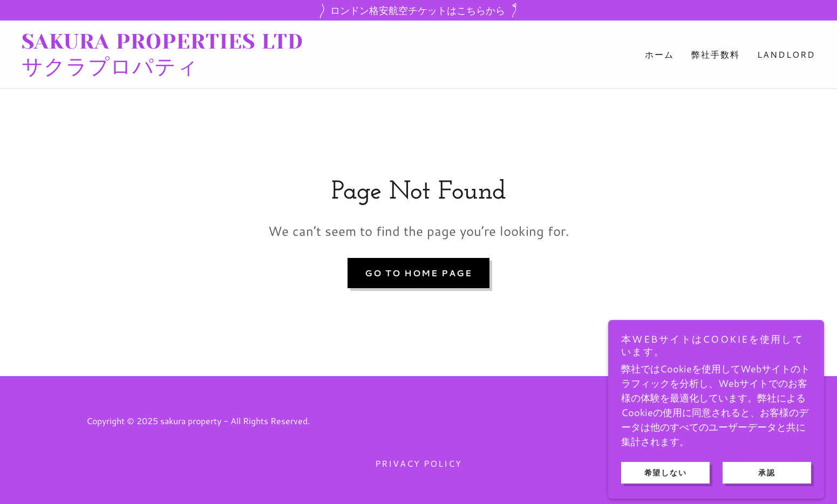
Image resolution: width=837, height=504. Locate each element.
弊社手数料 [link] (716, 54)
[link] (220, 70)
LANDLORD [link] (786, 54)
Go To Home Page (419, 273)
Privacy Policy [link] (419, 463)
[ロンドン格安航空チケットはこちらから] (419, 10)
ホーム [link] (659, 54)
